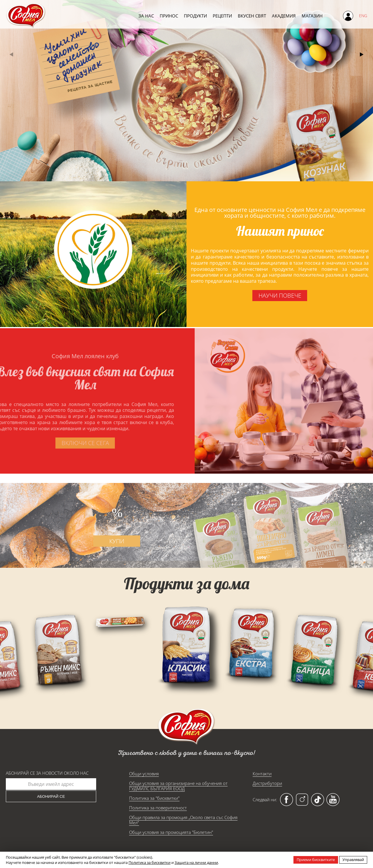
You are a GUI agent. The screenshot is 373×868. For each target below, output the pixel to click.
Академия (284, 16)
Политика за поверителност (158, 808)
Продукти (195, 16)
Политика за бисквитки (149, 862)
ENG (363, 16)
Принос (169, 16)
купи (122, 556)
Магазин (312, 16)
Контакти (262, 774)
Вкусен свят (252, 16)
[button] (361, 55)
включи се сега (70, 443)
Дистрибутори (267, 783)
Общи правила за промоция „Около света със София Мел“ (183, 820)
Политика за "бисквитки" (154, 798)
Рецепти (222, 16)
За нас (146, 16)
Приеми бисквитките (316, 860)
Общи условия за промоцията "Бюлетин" (171, 832)
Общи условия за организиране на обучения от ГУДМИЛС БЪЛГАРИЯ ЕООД (178, 786)
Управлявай (353, 860)
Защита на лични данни (196, 862)
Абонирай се (51, 796)
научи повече (280, 295)
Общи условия (144, 774)
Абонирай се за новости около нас (47, 773)
